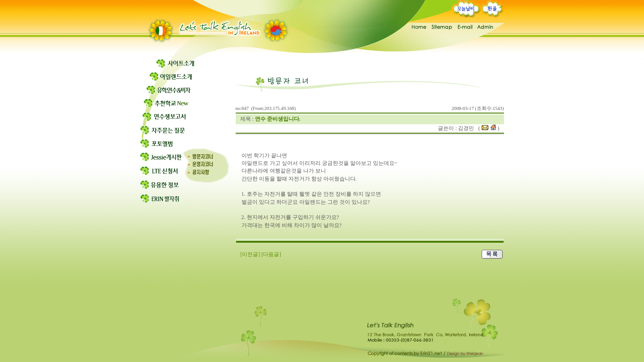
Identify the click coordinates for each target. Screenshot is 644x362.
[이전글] (250, 254)
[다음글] (271, 254)
